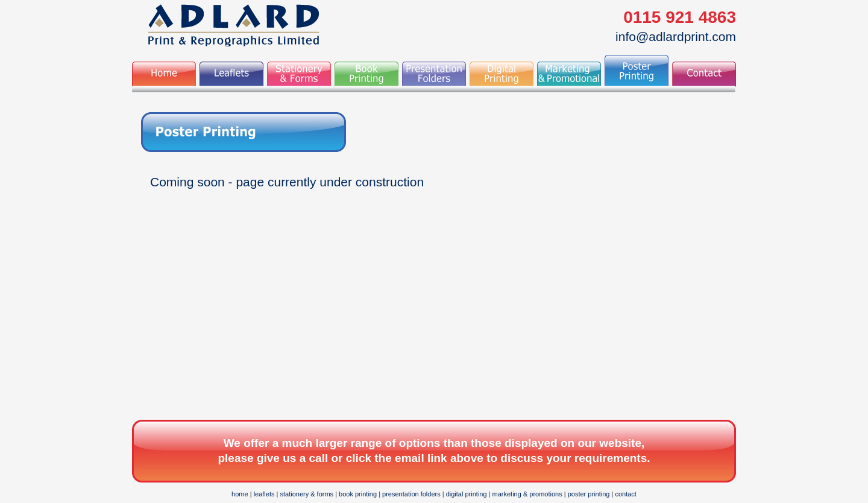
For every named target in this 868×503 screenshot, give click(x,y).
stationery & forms (307, 494)
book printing (358, 494)
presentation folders (411, 494)
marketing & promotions (527, 494)
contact (625, 494)
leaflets (264, 494)
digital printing (467, 494)
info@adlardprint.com (676, 36)
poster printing (589, 494)
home (240, 494)
